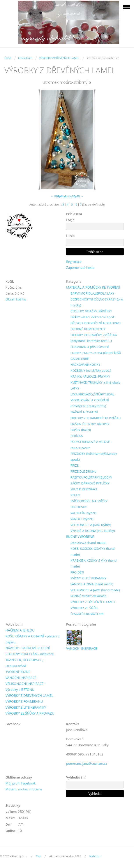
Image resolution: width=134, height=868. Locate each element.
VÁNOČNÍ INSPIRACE (21, 678)
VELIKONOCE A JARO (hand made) (95, 590)
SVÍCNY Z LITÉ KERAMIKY (88, 578)
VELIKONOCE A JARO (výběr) (91, 525)
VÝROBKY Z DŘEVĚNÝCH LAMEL (59, 58)
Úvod (8, 58)
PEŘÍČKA (77, 436)
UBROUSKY (79, 507)
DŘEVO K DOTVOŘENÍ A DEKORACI (96, 323)
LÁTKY (75, 388)
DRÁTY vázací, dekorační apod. (93, 317)
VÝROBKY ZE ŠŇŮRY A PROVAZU (30, 713)
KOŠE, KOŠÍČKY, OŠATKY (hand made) (93, 551)
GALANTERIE (80, 359)
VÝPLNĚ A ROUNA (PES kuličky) (93, 531)
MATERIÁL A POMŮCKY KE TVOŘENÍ (93, 287)
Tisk (38, 856)
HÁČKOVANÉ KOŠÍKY (85, 365)
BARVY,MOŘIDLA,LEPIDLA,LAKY (92, 293)
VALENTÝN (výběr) (83, 513)
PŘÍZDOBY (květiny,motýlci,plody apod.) (94, 457)
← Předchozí (59, 196)
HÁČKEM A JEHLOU (20, 630)
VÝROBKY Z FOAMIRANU (24, 701)
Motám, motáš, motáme (24, 789)
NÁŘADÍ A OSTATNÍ (84, 412)
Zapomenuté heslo (80, 267)
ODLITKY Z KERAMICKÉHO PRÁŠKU (96, 418)
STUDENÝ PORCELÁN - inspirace (30, 654)
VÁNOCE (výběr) (82, 519)
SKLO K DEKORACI (84, 489)
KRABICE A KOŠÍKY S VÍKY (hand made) (94, 563)
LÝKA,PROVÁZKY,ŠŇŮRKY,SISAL (92, 394)
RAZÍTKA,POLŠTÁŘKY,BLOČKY (91, 477)
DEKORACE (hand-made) (88, 543)
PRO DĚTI (77, 572)
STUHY (75, 495)
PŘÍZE (75, 465)
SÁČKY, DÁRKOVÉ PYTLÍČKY (90, 483)
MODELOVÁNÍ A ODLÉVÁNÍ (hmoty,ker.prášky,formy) (90, 403)
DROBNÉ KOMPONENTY (88, 329)
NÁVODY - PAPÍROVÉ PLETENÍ (28, 648)
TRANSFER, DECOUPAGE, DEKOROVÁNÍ (24, 663)
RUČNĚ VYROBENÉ (80, 537)
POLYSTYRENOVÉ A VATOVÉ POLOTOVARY (90, 445)
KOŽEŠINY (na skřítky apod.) (91, 370)
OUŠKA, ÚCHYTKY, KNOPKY (90, 424)
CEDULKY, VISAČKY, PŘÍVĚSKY (91, 311)
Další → (78, 196)
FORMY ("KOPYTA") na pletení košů (96, 353)
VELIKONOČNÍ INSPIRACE (24, 684)
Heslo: (71, 236)
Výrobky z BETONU (20, 690)
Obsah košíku (16, 299)
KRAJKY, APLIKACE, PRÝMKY (90, 376)
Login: (71, 220)
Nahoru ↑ (95, 856)
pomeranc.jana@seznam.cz (87, 763)
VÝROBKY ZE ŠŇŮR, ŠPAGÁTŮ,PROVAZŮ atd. (87, 611)
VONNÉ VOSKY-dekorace (88, 596)
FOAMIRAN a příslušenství (90, 347)
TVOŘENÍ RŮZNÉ (18, 672)
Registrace (74, 262)
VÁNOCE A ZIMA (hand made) (92, 584)
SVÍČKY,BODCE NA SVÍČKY (89, 501)
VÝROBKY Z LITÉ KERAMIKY (26, 707)
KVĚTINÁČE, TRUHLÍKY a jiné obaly (95, 382)
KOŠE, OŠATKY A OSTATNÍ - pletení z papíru (33, 639)
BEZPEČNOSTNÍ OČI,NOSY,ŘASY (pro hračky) (97, 302)
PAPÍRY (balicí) (81, 430)
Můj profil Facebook (21, 783)
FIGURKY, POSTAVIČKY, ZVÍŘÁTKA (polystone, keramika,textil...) (94, 338)
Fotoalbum (25, 58)
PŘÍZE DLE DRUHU (84, 471)
